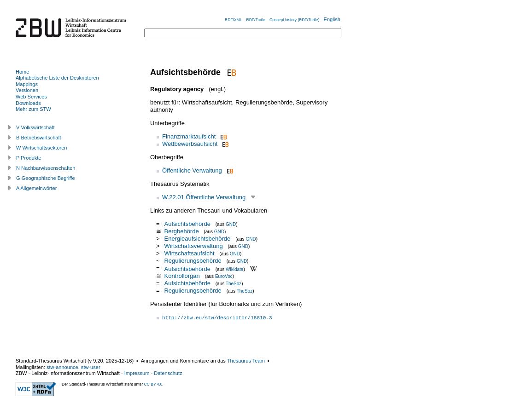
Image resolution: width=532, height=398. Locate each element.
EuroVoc (224, 276)
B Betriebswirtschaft (39, 138)
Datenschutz (168, 373)
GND (231, 224)
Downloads (28, 103)
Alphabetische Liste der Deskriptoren (57, 78)
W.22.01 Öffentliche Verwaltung (204, 197)
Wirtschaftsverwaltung (193, 246)
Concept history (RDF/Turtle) (294, 20)
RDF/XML (233, 20)
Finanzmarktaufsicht (189, 136)
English (332, 19)
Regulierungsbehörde (193, 261)
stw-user (91, 367)
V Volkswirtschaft (35, 127)
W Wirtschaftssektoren (42, 148)
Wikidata (234, 269)
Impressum (137, 373)
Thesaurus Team (246, 361)
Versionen (27, 90)
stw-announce (62, 367)
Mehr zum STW (33, 109)
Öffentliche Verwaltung (192, 170)
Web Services (31, 97)
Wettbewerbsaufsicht (190, 144)
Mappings (27, 84)
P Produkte (29, 158)
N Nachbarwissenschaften (46, 168)
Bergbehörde (181, 231)
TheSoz (234, 284)
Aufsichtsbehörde (187, 224)
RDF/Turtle (256, 20)
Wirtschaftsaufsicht (189, 253)
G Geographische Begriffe (46, 178)
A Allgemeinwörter (36, 188)
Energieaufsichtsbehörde (197, 239)
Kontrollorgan (182, 276)
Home (22, 72)
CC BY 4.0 (153, 384)
